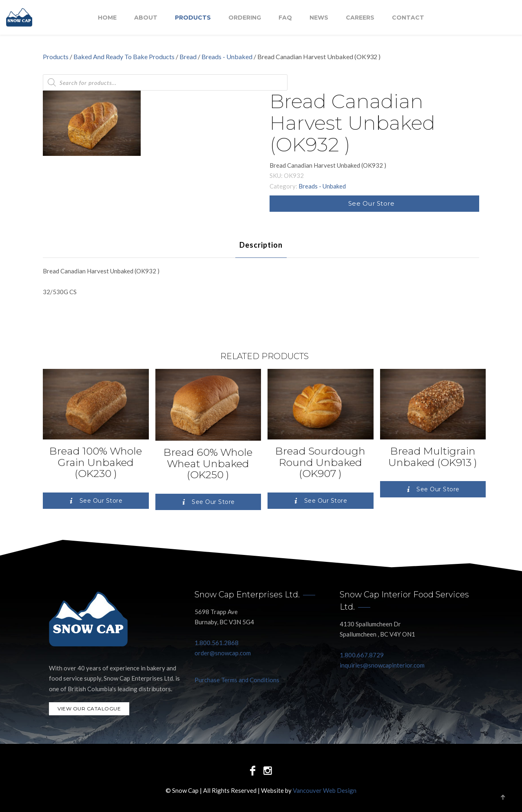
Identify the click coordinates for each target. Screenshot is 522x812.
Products (193, 18)
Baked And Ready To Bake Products (124, 57)
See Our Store (372, 203)
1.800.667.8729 (362, 655)
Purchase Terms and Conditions (237, 680)
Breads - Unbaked (227, 57)
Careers (360, 18)
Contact (408, 18)
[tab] (261, 245)
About (146, 18)
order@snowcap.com (223, 653)
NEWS (319, 18)
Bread (188, 57)
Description (261, 245)
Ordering (245, 18)
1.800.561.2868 (217, 643)
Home (107, 18)
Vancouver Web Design (325, 790)
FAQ (285, 18)
